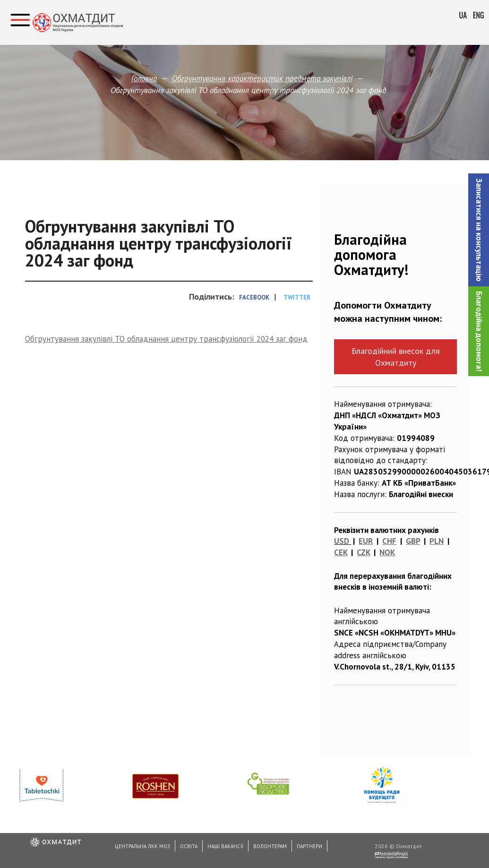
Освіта (189, 846)
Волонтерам (270, 846)
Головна (144, 78)
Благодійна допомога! (479, 331)
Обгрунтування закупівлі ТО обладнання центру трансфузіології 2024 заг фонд (166, 339)
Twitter (297, 297)
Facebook (254, 297)
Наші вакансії (225, 846)
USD (342, 541)
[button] (479, 230)
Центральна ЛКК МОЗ (142, 846)
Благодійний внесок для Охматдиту (396, 357)
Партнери (309, 846)
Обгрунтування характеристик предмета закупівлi (262, 78)
